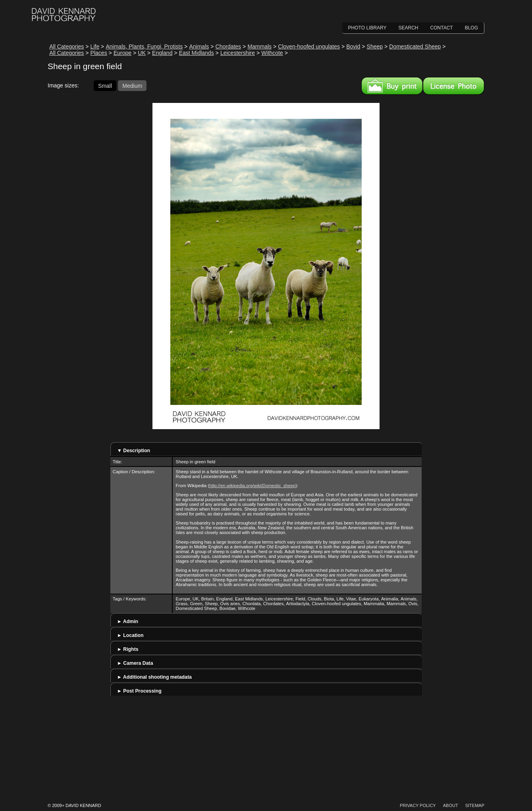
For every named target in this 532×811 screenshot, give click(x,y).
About (451, 805)
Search (409, 28)
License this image (454, 86)
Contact (442, 28)
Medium (132, 85)
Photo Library (367, 28)
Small (105, 85)
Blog (471, 28)
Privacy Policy (418, 805)
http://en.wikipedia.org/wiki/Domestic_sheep (252, 486)
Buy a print (392, 86)
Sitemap (475, 805)
